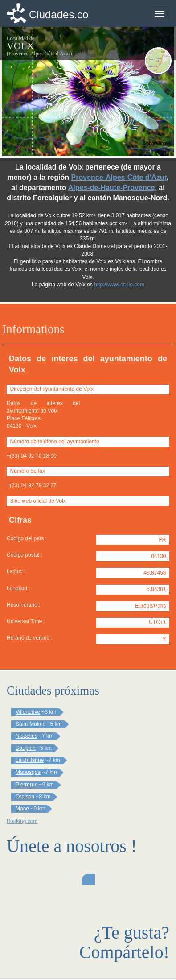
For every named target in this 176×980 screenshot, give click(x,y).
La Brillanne (30, 760)
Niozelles (27, 736)
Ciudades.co (59, 14)
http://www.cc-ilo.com (119, 285)
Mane (22, 809)
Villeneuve (28, 712)
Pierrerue (27, 785)
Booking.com (22, 821)
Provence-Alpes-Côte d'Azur (119, 177)
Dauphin (26, 748)
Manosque (28, 772)
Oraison (25, 797)
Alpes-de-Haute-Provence (112, 188)
